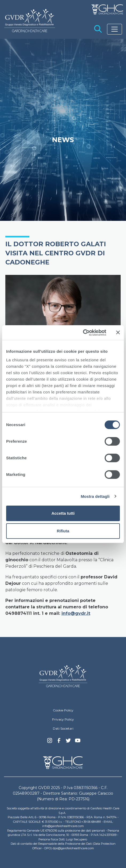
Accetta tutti (63, 513)
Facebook (59, 742)
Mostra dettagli (95, 496)
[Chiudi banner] (118, 332)
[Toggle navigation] (115, 29)
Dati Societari (63, 728)
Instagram (50, 742)
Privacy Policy (63, 719)
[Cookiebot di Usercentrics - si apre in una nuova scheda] (83, 333)
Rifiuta (63, 531)
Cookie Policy (63, 710)
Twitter (68, 742)
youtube (78, 741)
